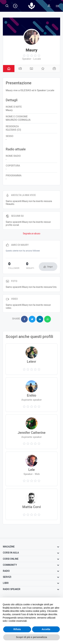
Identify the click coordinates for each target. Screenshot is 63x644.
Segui (50, 267)
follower (14, 266)
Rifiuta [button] (17, 629)
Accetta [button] (46, 629)
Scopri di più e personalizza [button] (31, 637)
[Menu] (49, 6)
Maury (32, 50)
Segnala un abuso (32, 234)
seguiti (30, 266)
